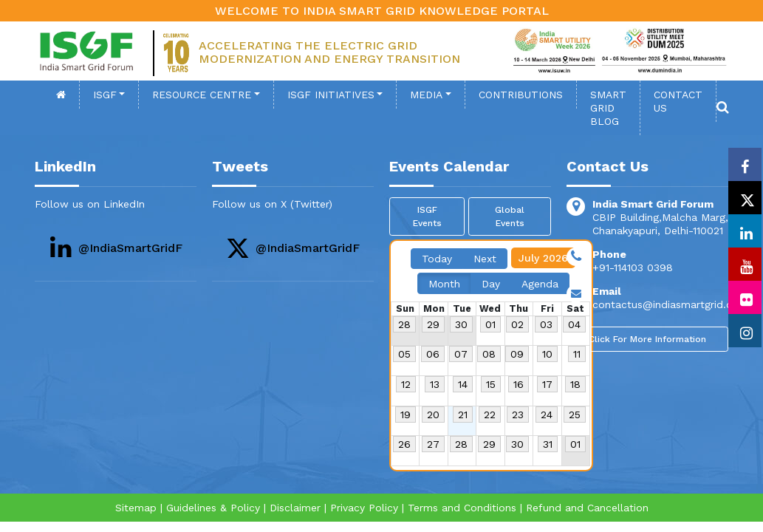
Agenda (540, 284)
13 (435, 384)
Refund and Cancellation (587, 508)
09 (517, 354)
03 (546, 324)
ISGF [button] (105, 95)
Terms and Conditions (462, 508)
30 (461, 324)
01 (490, 324)
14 (463, 384)
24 (547, 415)
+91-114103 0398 (633, 267)
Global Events (510, 216)
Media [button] (426, 95)
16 (519, 384)
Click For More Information (647, 339)
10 (547, 354)
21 (463, 415)
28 (404, 324)
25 (575, 415)
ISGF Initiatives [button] (331, 95)
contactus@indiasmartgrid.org (667, 304)
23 (518, 415)
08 (489, 354)
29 (433, 324)
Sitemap (136, 508)
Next (485, 259)
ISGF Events (427, 216)
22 (490, 415)
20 (433, 415)
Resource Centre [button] (202, 95)
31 (548, 444)
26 (404, 444)
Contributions (521, 95)
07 (461, 354)
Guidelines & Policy (213, 508)
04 (574, 324)
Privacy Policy (364, 508)
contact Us (678, 101)
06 (433, 354)
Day (491, 284)
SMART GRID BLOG (608, 108)
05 (404, 354)
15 (491, 384)
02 (517, 324)
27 (433, 444)
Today (437, 259)
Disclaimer (295, 508)
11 (577, 354)
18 (575, 384)
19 (406, 415)
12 (406, 384)
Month (444, 284)
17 (547, 384)
